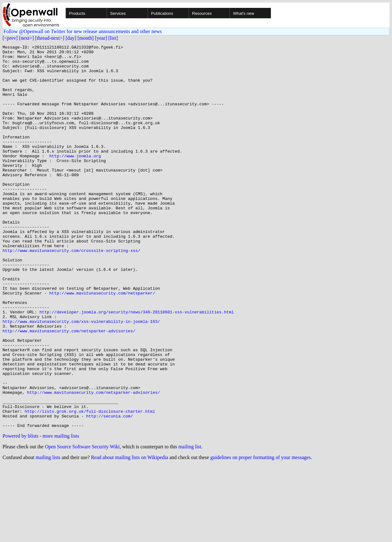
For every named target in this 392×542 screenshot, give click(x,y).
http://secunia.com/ (109, 491)
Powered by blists (20, 513)
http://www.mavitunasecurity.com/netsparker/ (102, 343)
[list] (113, 38)
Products (77, 13)
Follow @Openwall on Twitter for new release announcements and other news (83, 31)
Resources (202, 13)
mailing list (190, 523)
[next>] (26, 38)
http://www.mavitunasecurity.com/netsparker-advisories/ (69, 388)
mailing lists (48, 534)
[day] (71, 38)
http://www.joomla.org (75, 178)
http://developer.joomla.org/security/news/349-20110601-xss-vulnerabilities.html (137, 366)
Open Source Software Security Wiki (82, 523)
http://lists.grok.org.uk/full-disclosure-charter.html (90, 485)
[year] (101, 38)
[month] (86, 38)
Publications (162, 13)
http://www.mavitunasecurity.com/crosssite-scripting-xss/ (71, 292)
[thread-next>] (50, 38)
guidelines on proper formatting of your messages (260, 534)
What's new (244, 13)
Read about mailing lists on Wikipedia (129, 534)
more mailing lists (61, 513)
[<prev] (10, 38)
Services (118, 13)
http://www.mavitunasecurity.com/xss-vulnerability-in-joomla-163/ (81, 377)
